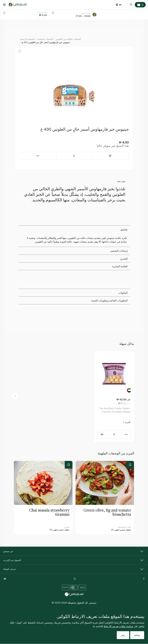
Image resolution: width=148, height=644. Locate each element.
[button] (15, 397)
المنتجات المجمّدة (45, 39)
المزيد (127, 422)
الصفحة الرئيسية (27, 39)
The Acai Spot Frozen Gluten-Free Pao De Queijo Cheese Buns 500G (115, 410)
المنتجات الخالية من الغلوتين (68, 39)
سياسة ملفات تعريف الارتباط (118, 626)
